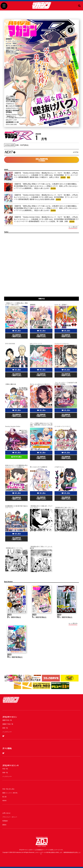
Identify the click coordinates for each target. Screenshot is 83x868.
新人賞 (4, 797)
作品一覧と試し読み (8, 789)
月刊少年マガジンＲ (11, 765)
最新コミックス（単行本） (10, 793)
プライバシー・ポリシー (10, 817)
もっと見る (73, 227)
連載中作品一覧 (7, 720)
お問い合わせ (6, 813)
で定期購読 (42, 160)
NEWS (4, 801)
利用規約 (5, 821)
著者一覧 (5, 728)
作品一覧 (5, 769)
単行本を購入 (17, 457)
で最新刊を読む (16, 336)
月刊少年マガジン (10, 717)
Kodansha (18, 852)
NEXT (41, 152)
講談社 (4, 825)
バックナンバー (7, 732)
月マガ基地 (7, 748)
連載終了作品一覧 (8, 724)
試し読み (17, 331)
